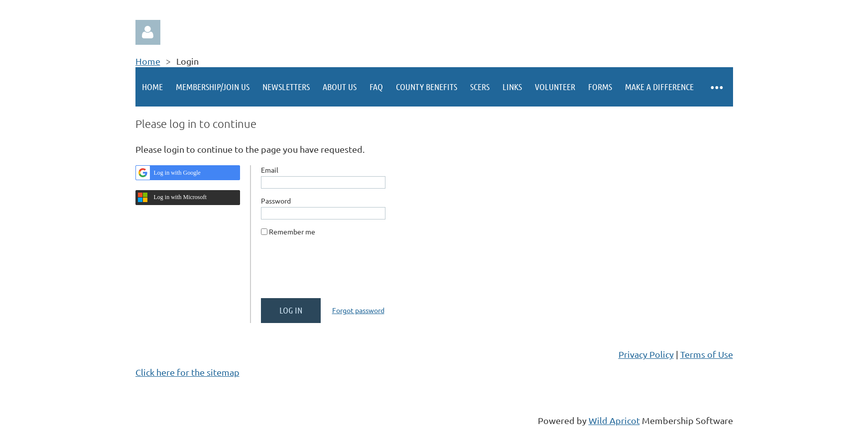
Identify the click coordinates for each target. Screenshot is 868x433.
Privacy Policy (646, 354)
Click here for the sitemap (187, 372)
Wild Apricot (614, 420)
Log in (148, 32)
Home (148, 61)
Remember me (292, 231)
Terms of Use (707, 354)
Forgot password (358, 310)
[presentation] (337, 271)
